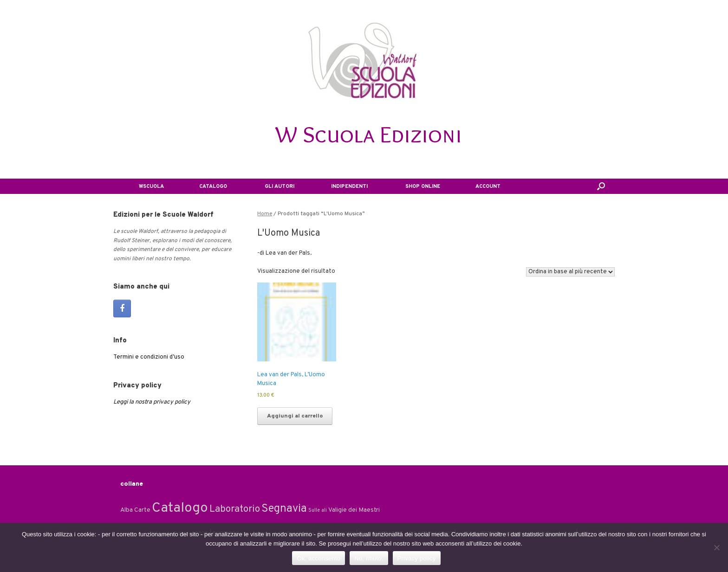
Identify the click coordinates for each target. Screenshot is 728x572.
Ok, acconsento (318, 558)
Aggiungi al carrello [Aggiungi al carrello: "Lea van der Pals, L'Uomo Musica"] (295, 416)
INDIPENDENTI (343, 186)
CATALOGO (207, 186)
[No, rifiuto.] (716, 547)
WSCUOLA (144, 186)
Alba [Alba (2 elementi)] (127, 510)
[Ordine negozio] (570, 272)
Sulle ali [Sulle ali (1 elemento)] (318, 511)
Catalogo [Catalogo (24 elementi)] (180, 508)
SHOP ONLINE (416, 186)
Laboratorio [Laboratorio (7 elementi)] (235, 509)
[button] (601, 186)
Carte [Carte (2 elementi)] (142, 510)
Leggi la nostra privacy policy (152, 402)
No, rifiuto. (369, 558)
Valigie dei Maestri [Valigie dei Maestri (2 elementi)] (354, 510)
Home (265, 214)
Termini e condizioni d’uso (149, 357)
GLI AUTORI (272, 186)
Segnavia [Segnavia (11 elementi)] (284, 509)
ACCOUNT (482, 186)
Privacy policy (417, 558)
